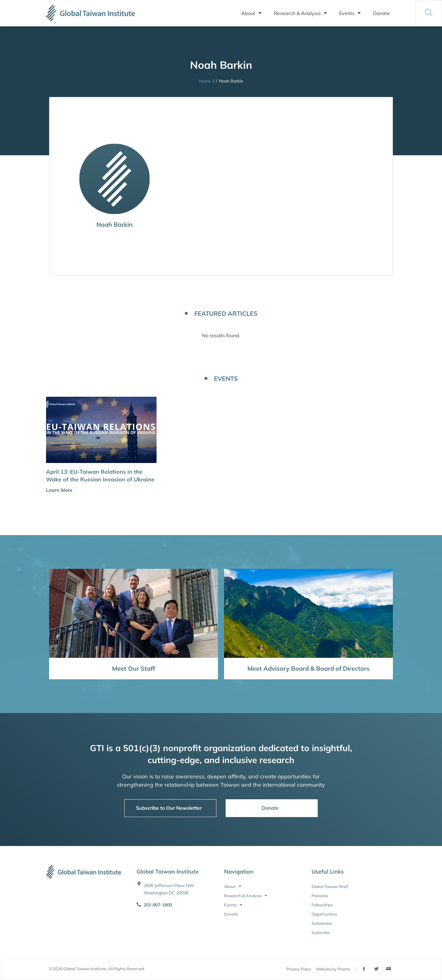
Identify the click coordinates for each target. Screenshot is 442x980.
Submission (322, 923)
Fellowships (322, 905)
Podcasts (320, 896)
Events (350, 13)
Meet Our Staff (134, 668)
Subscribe (321, 932)
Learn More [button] (59, 490)
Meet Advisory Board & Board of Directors (308, 668)
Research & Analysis (300, 13)
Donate (381, 13)
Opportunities (324, 914)
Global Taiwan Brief (330, 886)
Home (205, 81)
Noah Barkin (114, 224)
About (251, 13)
